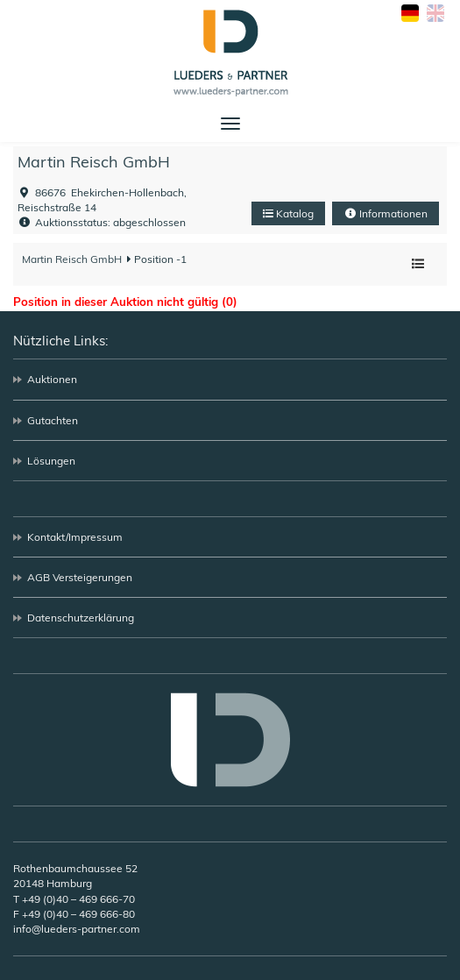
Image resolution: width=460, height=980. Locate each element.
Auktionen (52, 379)
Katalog (288, 213)
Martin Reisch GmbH (94, 162)
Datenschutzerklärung (81, 618)
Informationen (386, 213)
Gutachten (53, 420)
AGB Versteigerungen (80, 577)
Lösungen (51, 461)
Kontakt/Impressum (75, 537)
